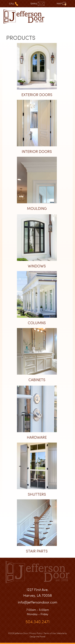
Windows (37, 266)
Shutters (37, 494)
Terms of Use (50, 633)
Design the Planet (37, 637)
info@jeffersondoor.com (38, 602)
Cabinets (37, 380)
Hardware (37, 437)
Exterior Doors (37, 95)
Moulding (37, 208)
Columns (37, 323)
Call (14, 3)
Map (62, 3)
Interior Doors (37, 151)
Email (37, 3)
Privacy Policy (36, 633)
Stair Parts (37, 551)
